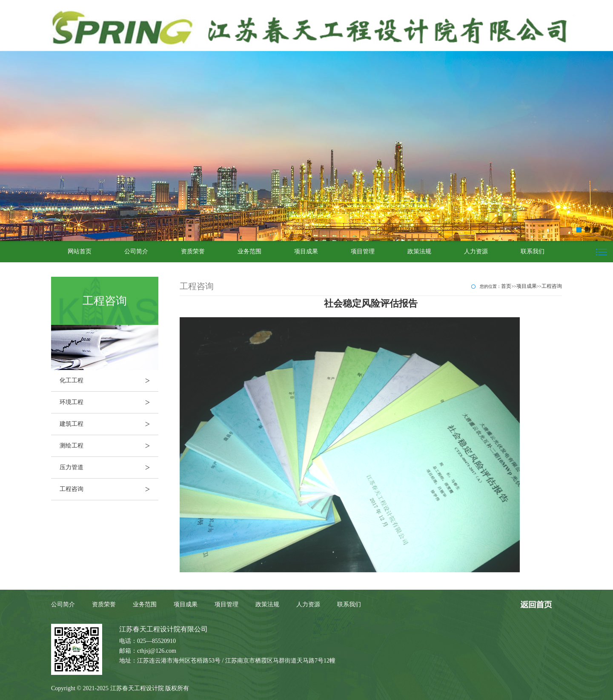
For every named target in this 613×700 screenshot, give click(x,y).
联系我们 (533, 251)
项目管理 (363, 251)
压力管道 (109, 468)
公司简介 (136, 251)
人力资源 (476, 251)
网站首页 (80, 251)
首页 (506, 286)
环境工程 (109, 402)
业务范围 (249, 251)
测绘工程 (109, 446)
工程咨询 (109, 489)
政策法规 (419, 251)
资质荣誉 (193, 251)
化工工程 (109, 381)
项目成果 (306, 251)
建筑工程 (109, 424)
